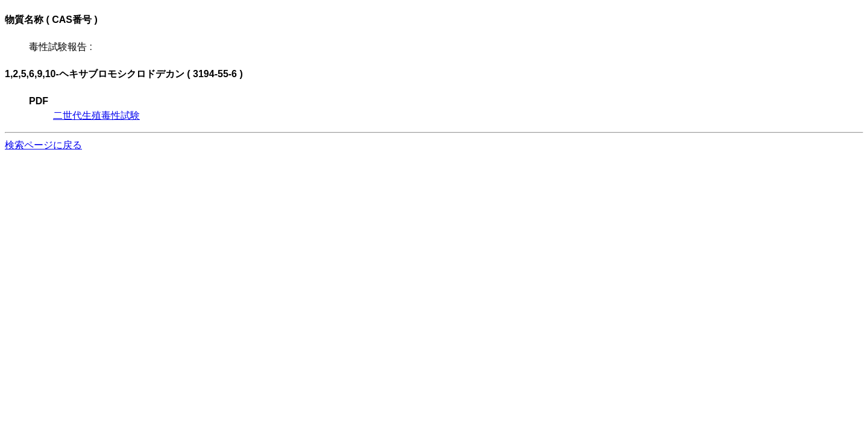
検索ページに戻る (43, 145)
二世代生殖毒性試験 (96, 115)
